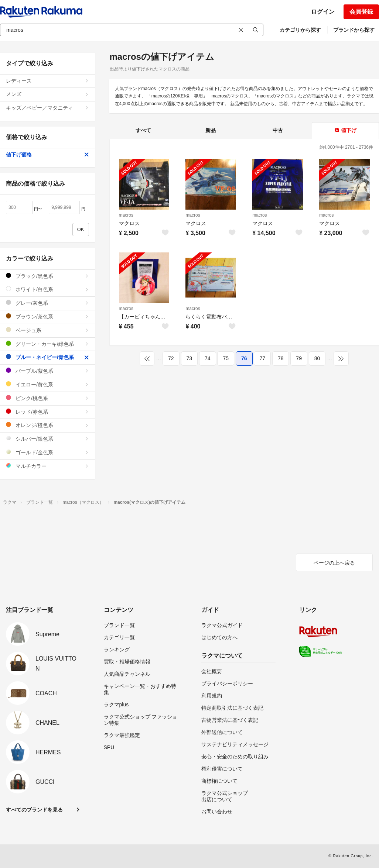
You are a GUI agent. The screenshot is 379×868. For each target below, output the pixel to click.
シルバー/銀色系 (47, 439)
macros (126, 215)
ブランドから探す (354, 30)
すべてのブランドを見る (34, 810)
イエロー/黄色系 (47, 384)
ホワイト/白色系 (47, 289)
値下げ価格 (47, 155)
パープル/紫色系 (47, 371)
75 (226, 358)
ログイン (323, 12)
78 (281, 358)
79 (299, 358)
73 (189, 358)
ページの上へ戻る (334, 563)
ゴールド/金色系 (47, 452)
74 (208, 358)
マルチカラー (47, 466)
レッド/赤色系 (47, 412)
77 (262, 358)
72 (171, 358)
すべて (143, 130)
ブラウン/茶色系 (47, 316)
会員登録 (361, 12)
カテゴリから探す (300, 30)
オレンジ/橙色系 (47, 425)
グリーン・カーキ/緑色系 (47, 344)
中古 (278, 130)
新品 (211, 130)
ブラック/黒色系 (47, 276)
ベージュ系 (47, 330)
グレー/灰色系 (47, 303)
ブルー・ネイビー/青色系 (47, 357)
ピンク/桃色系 (47, 398)
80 (317, 358)
